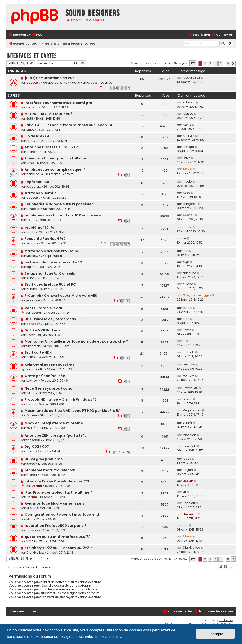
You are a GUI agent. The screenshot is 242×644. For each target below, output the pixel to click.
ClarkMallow (35, 552)
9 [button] (228, 63)
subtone (32, 243)
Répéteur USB (37, 182)
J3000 (31, 393)
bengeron (33, 209)
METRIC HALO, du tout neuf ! (49, 114)
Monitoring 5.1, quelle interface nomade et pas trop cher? (76, 341)
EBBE (30, 220)
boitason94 (35, 174)
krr (184, 238)
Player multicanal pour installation (56, 158)
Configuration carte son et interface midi (62, 515)
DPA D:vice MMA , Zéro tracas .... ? (54, 319)
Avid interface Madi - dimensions (55, 503)
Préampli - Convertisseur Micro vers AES (61, 296)
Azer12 (187, 125)
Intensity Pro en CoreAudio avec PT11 (57, 481)
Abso (186, 193)
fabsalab (33, 440)
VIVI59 (31, 541)
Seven (31, 335)
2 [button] (205, 63)
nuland (32, 289)
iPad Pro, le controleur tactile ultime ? (58, 492)
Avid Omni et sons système (50, 365)
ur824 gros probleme (44, 459)
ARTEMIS (32, 141)
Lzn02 (30, 130)
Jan (186, 251)
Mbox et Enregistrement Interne (54, 423)
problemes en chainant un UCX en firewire (63, 215)
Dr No (30, 163)
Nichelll (32, 475)
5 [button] (221, 63)
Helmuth (32, 107)
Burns (31, 357)
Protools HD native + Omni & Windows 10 (61, 399)
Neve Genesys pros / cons (48, 388)
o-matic (38, 369)
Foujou (31, 404)
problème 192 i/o (39, 228)
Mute (30, 519)
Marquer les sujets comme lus (151, 63)
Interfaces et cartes (31, 56)
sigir (30, 267)
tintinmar (33, 346)
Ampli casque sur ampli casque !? (55, 169)
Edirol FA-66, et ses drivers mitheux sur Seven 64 (68, 125)
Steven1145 (190, 388)
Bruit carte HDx (38, 352)
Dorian (32, 415)
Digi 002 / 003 (37, 447)
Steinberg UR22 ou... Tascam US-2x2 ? (58, 548)
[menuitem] (37, 35)
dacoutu (33, 83)
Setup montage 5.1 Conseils (50, 273)
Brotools (189, 352)
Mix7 (30, 508)
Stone (31, 152)
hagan (188, 470)
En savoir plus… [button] (109, 637)
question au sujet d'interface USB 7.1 (57, 537)
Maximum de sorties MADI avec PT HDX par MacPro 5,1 (72, 411)
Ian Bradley (226, 620)
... (184, 341)
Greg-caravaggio (197, 295)
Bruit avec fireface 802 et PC (50, 284)
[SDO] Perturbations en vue (50, 78)
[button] (193, 63)
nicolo (187, 182)
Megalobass (192, 410)
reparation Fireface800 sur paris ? (55, 526)
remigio (188, 147)
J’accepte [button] (216, 634)
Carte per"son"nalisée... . (47, 376)
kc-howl (32, 380)
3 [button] (210, 63)
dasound (190, 273)
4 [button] (215, 63)
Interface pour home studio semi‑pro (58, 103)
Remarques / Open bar (97, 83)
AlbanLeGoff (191, 78)
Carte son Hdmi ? (40, 193)
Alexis (187, 169)
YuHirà (31, 428)
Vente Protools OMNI (43, 308)
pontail (188, 215)
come (31, 451)
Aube (30, 278)
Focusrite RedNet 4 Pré (45, 239)
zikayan (32, 530)
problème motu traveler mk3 (51, 470)
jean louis (33, 300)
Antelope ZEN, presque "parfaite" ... (56, 435)
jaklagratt (34, 187)
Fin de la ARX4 (37, 136)
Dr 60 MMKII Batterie (43, 330)
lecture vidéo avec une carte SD (53, 262)
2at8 (30, 118)
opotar (36, 313)
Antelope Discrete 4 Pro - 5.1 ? (51, 147)
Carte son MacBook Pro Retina (52, 251)
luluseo (188, 114)
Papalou (189, 503)
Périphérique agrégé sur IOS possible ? (59, 204)
